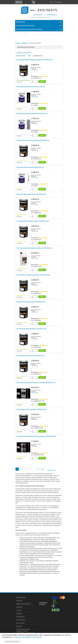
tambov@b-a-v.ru (52, 15)
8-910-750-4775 (47, 10)
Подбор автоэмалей (23, 604)
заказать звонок (38, 15)
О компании (20, 617)
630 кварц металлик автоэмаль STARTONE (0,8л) (31, 302)
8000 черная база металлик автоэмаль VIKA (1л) (31, 87)
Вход (52, 2)
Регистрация (58, 2)
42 (38, 469)
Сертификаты (21, 620)
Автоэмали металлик (35, 43)
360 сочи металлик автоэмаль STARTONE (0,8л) (31, 356)
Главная (18, 43)
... (34, 469)
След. (42, 469)
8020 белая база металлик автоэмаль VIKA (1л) (30, 167)
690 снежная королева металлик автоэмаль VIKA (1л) (32, 113)
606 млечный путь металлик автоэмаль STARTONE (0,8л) (33, 275)
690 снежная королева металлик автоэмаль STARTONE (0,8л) (35, 60)
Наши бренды (21, 598)
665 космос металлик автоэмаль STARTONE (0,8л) (31, 194)
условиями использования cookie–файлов (27, 637)
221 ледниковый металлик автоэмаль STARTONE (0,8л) (33, 221)
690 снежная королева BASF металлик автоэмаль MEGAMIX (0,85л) (36, 436)
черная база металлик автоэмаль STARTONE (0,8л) (32, 409)
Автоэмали (24, 43)
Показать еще (51, 470)
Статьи (19, 610)
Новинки (19, 601)
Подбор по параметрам (24, 53)
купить (42, 81)
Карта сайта (20, 623)
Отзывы (19, 626)
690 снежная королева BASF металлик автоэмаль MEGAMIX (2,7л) (36, 382)
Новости (19, 607)
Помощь (19, 614)
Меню (18, 2)
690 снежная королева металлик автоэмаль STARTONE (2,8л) (35, 248)
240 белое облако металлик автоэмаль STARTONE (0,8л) (33, 140)
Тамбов (32, 10)
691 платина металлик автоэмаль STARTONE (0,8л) (32, 329)
